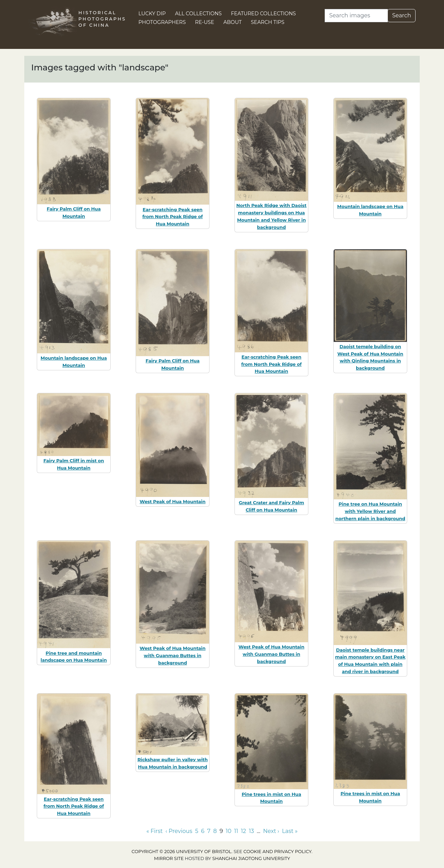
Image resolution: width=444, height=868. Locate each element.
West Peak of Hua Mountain (173, 501)
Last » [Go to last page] (290, 831)
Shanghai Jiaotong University (251, 858)
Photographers (162, 22)
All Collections (199, 14)
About (233, 22)
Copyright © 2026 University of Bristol (181, 852)
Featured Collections (263, 14)
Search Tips (268, 22)
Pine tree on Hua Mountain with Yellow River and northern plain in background (370, 511)
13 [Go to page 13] (251, 831)
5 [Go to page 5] (197, 831)
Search (402, 15)
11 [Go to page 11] (236, 831)
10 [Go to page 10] (229, 831)
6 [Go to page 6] (203, 831)
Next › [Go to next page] (271, 831)
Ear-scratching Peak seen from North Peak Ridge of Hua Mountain (172, 217)
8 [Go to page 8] (215, 831)
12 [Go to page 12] (244, 831)
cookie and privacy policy (277, 852)
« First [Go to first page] (155, 831)
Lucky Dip (152, 14)
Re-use (204, 22)
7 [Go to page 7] (209, 831)
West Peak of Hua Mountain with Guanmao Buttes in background (173, 655)
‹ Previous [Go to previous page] (179, 831)
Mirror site (169, 858)
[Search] (356, 16)
